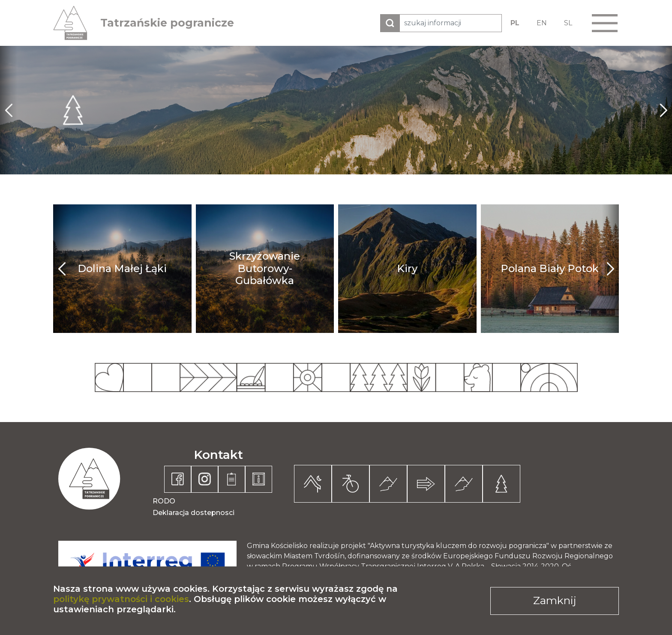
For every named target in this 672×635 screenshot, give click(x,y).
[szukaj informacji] (451, 23)
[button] (605, 23)
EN (542, 23)
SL (568, 23)
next (663, 110)
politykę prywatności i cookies (121, 599)
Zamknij (555, 600)
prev (9, 110)
